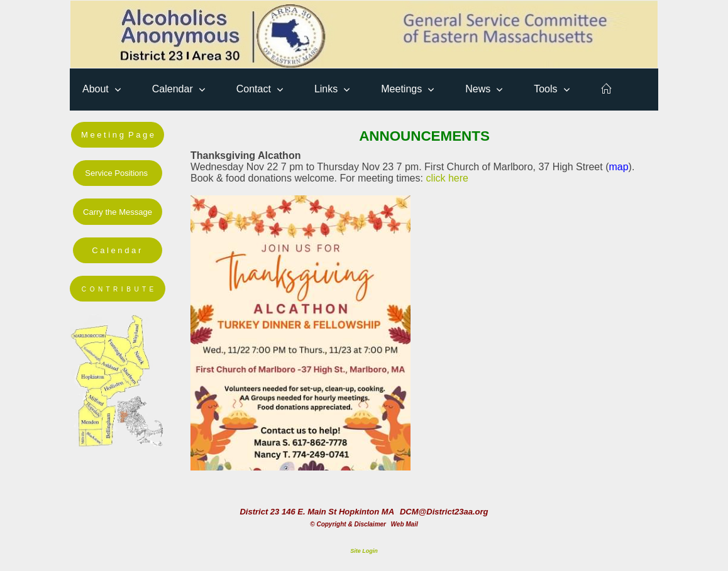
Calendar (173, 89)
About (96, 89)
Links (326, 89)
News (478, 89)
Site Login (364, 551)
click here (447, 178)
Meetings (401, 89)
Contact (254, 89)
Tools (545, 89)
